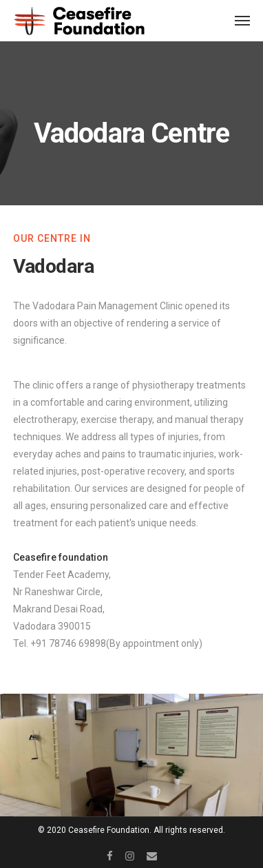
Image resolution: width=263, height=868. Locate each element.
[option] (131, 755)
